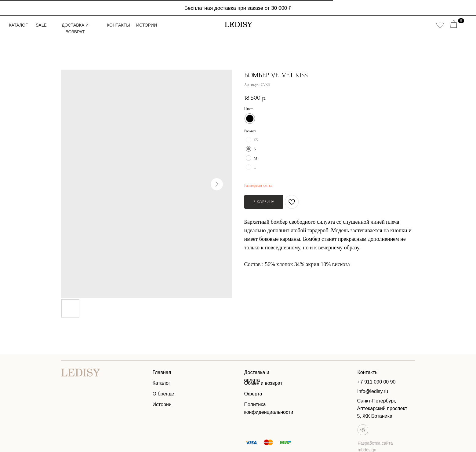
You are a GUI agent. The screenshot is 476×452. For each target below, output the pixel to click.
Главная (162, 372)
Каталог (18, 25)
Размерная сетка (258, 185)
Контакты (118, 25)
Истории (147, 25)
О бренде (164, 394)
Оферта (253, 394)
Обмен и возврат (263, 383)
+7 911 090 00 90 (377, 382)
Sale (41, 25)
